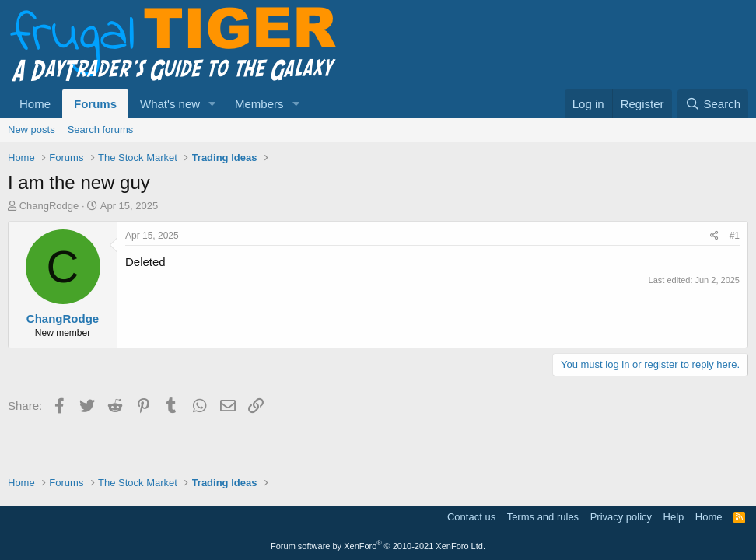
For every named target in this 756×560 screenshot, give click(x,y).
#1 (735, 236)
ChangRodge (49, 206)
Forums (95, 104)
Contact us (471, 517)
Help (674, 517)
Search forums (101, 129)
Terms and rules (543, 517)
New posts (31, 129)
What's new (170, 104)
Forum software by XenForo (378, 546)
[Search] (713, 104)
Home (35, 104)
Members (259, 104)
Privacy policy (621, 517)
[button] (212, 104)
